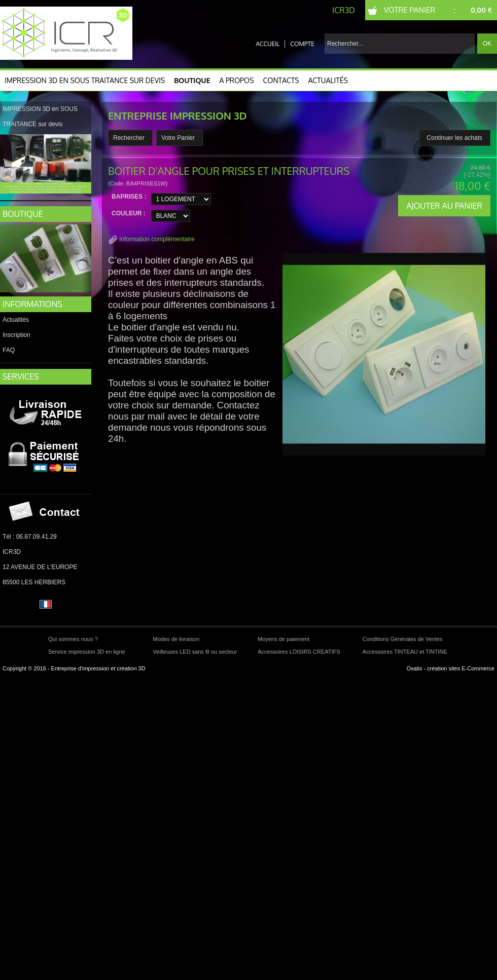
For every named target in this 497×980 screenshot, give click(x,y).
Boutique (192, 80)
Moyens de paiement (283, 639)
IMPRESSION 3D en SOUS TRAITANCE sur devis (85, 80)
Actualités (328, 80)
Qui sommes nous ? (73, 639)
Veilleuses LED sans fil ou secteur (195, 652)
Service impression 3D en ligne (87, 652)
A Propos (237, 80)
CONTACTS (281, 80)
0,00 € (481, 10)
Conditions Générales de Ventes (403, 639)
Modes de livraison (176, 639)
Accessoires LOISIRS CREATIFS (299, 652)
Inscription (16, 335)
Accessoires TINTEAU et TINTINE (405, 652)
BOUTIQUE (23, 214)
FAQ (9, 350)
